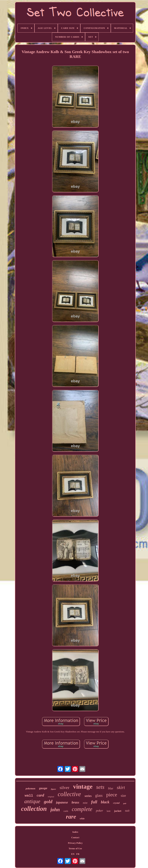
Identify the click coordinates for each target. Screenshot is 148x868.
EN (73, 854)
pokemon (31, 789)
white (82, 819)
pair (125, 803)
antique (32, 801)
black (105, 802)
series (88, 796)
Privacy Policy (75, 843)
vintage (83, 787)
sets (100, 787)
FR (78, 854)
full (94, 802)
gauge (43, 789)
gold (48, 802)
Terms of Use (75, 848)
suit (127, 811)
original (51, 797)
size (123, 796)
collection (34, 809)
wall (29, 796)
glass (99, 795)
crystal (116, 803)
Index (75, 832)
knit (109, 811)
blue (111, 788)
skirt (121, 787)
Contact (75, 837)
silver (64, 788)
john (55, 810)
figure (54, 789)
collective (69, 794)
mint (85, 803)
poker (99, 811)
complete (82, 809)
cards (66, 811)
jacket (118, 811)
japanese (62, 802)
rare (71, 817)
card (40, 795)
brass (75, 802)
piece (112, 795)
